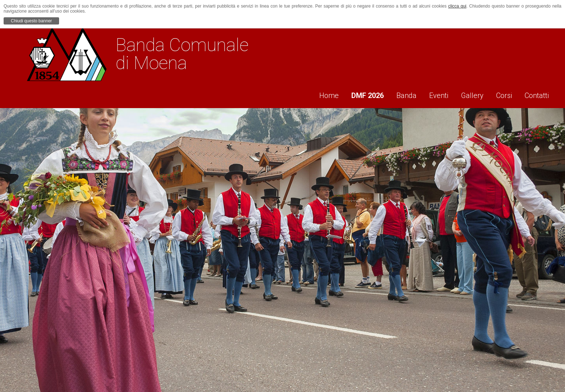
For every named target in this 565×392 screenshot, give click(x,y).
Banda (398, 94)
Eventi (433, 94)
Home (315, 94)
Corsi (503, 94)
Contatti (538, 94)
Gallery (469, 94)
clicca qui (457, 6)
